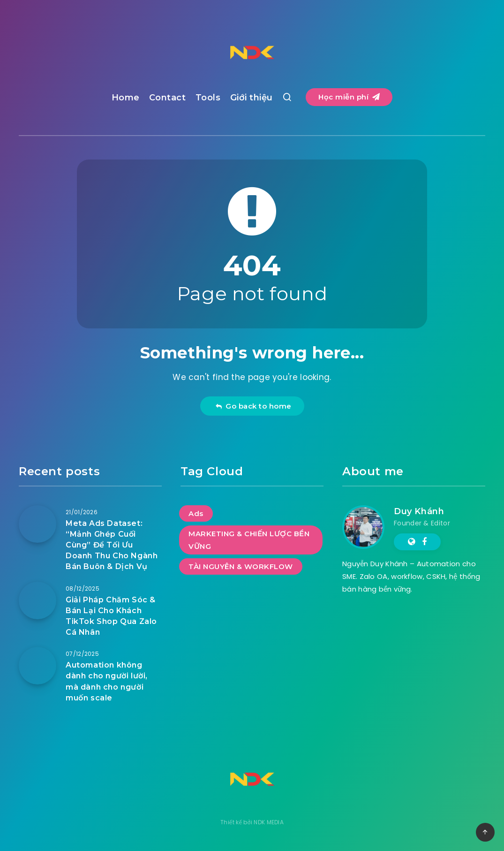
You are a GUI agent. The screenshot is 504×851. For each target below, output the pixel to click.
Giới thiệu (252, 98)
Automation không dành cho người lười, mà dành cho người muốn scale (107, 681)
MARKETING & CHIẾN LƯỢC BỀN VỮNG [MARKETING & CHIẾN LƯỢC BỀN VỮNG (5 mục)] (249, 540)
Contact (168, 98)
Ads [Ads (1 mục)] (196, 513)
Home (126, 98)
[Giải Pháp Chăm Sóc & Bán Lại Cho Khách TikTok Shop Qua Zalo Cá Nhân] (38, 600)
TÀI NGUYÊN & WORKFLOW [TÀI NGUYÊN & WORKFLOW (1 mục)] (241, 566)
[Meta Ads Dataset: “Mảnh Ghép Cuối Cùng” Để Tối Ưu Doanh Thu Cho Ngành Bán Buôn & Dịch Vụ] (38, 524)
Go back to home (253, 406)
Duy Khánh (419, 511)
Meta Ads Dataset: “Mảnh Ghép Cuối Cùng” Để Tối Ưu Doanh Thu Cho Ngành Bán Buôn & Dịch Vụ (112, 545)
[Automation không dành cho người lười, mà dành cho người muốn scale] (38, 666)
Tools (208, 98)
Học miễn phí (349, 97)
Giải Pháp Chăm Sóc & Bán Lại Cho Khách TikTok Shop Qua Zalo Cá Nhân (111, 616)
